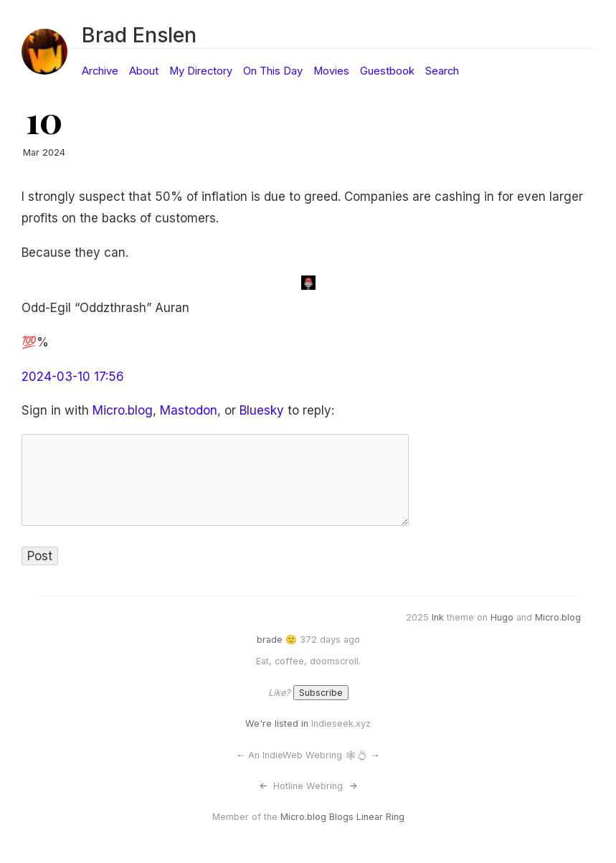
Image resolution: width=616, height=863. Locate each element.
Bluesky (262, 410)
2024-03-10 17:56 (73, 377)
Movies (331, 71)
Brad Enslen (139, 35)
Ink (438, 617)
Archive (100, 71)
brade (270, 640)
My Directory (201, 71)
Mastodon (189, 410)
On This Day (273, 71)
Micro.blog (123, 410)
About (144, 71)
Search (442, 71)
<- (263, 786)
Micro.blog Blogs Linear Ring (342, 817)
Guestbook (387, 71)
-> (353, 786)
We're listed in (277, 723)
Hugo (502, 617)
